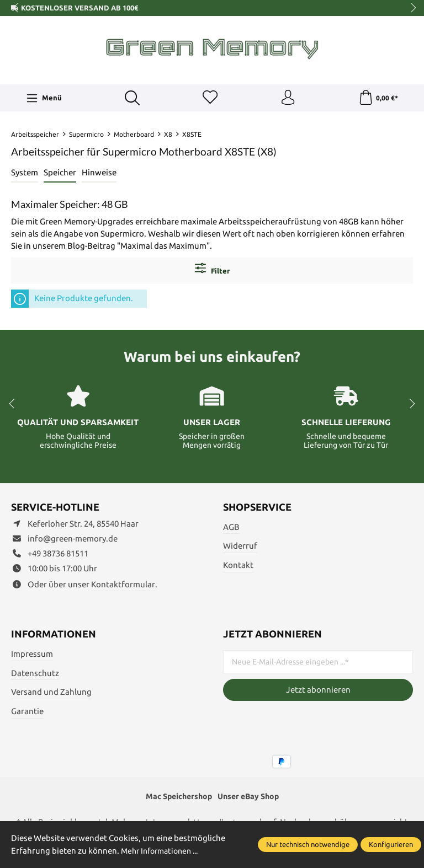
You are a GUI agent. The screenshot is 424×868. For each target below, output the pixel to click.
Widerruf (240, 547)
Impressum (32, 655)
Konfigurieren (391, 844)
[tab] (25, 175)
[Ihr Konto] (288, 99)
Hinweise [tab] (99, 174)
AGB (231, 528)
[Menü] (44, 99)
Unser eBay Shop (251, 798)
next (410, 8)
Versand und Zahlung (51, 693)
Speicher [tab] (60, 174)
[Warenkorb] (378, 99)
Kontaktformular (123, 586)
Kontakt (238, 567)
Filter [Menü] (212, 270)
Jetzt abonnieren (318, 691)
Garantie (27, 713)
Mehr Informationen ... (163, 851)
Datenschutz (35, 674)
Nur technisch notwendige (308, 844)
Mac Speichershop (176, 798)
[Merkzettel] (209, 99)
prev (17, 8)
